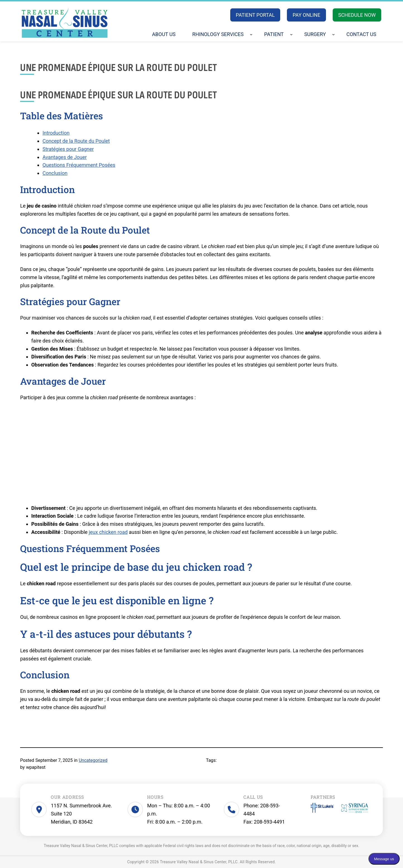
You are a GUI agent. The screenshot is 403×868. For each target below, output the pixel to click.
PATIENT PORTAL (255, 15)
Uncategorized (93, 760)
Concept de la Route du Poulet (76, 141)
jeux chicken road (108, 532)
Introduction (56, 133)
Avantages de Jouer (65, 157)
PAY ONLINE (306, 15)
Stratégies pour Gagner (68, 149)
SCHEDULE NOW (357, 15)
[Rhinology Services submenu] (251, 34)
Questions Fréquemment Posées (79, 165)
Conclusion (55, 173)
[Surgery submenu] (334, 34)
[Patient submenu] (291, 34)
